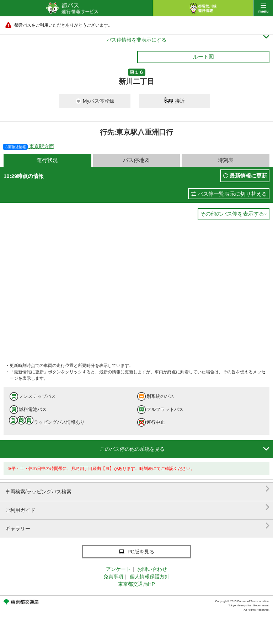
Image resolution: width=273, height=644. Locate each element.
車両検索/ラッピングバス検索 (137, 489)
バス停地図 (136, 160)
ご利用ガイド (137, 507)
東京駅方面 (28, 146)
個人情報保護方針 (150, 577)
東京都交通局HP (136, 584)
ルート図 (203, 57)
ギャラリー (137, 526)
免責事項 (113, 577)
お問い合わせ (152, 569)
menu (263, 8)
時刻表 (226, 160)
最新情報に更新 (248, 176)
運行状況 (47, 160)
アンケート (118, 569)
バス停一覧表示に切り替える (232, 194)
